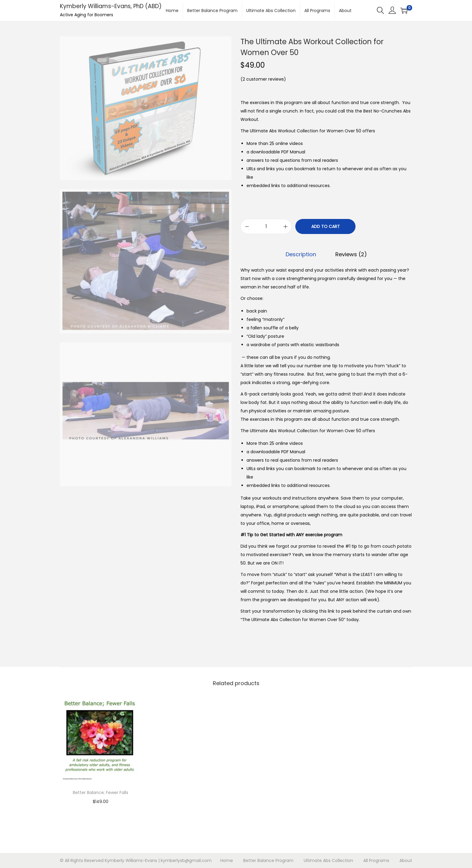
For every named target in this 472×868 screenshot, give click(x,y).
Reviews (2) (351, 254)
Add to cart (326, 226)
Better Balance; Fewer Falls (101, 793)
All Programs (376, 860)
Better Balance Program (268, 860)
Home (227, 860)
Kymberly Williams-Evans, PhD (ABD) (111, 6)
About (406, 860)
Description (301, 254)
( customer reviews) (263, 79)
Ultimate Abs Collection (328, 860)
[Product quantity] (266, 226)
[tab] (301, 254)
